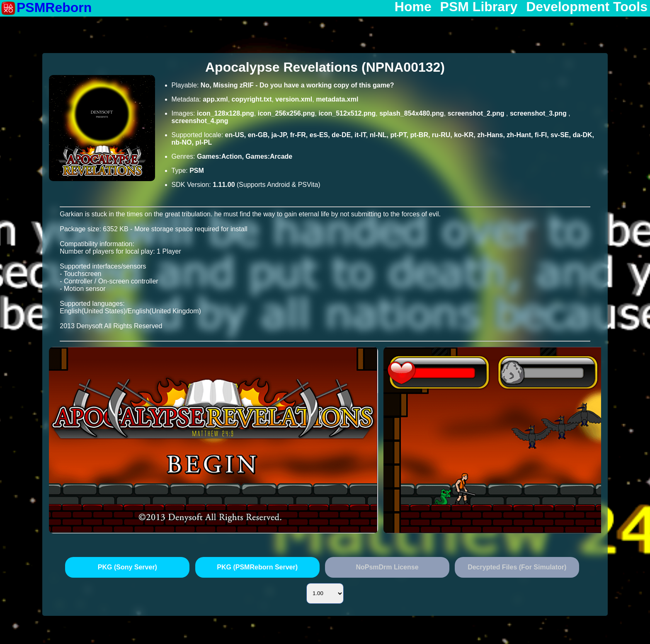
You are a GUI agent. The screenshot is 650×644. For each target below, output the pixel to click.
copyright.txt (252, 99)
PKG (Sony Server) (127, 567)
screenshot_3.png (539, 113)
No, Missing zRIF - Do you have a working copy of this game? (297, 85)
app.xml (215, 99)
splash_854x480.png (412, 113)
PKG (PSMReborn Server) (257, 567)
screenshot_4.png (200, 121)
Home (413, 7)
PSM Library (479, 7)
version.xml (294, 99)
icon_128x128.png (226, 113)
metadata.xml (337, 99)
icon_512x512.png (347, 113)
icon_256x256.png (286, 113)
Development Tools (587, 7)
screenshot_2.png (477, 113)
